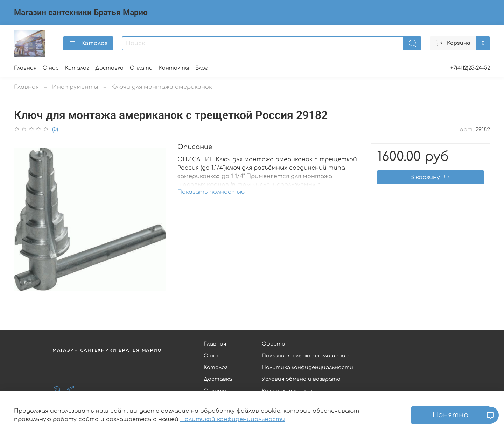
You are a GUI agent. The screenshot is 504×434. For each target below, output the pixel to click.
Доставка (109, 68)
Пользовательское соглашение (305, 356)
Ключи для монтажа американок (162, 87)
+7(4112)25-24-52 (470, 68)
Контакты (174, 68)
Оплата (141, 68)
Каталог (88, 43)
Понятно (451, 415)
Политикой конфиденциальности (233, 419)
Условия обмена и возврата (301, 379)
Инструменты (75, 87)
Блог (201, 68)
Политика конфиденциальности (307, 367)
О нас (51, 68)
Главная (25, 68)
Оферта (274, 344)
